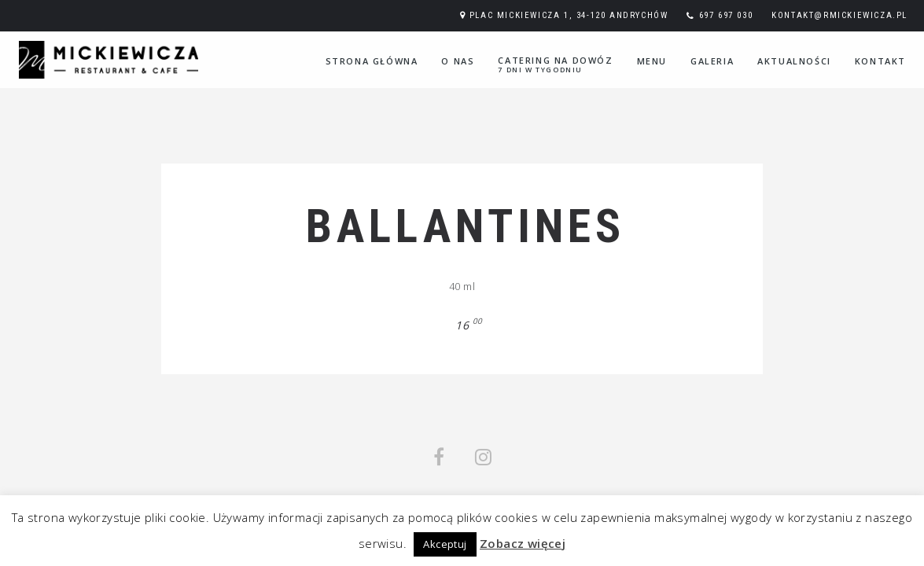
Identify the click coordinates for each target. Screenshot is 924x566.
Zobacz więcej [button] (523, 543)
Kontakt (880, 61)
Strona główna (372, 61)
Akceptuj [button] (445, 544)
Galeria (712, 61)
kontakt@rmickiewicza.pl (839, 15)
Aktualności (794, 61)
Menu (652, 61)
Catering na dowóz (555, 64)
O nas (458, 61)
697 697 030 (726, 15)
